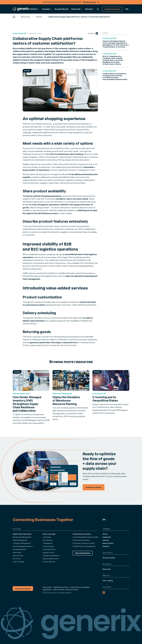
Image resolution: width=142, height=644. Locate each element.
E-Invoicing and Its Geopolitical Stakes (105, 399)
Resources (25, 17)
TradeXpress (48, 543)
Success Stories (61, 9)
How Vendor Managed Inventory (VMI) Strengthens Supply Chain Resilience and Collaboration (27, 404)
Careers (106, 540)
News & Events (108, 543)
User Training (108, 581)
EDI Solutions (48, 540)
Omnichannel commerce (82, 534)
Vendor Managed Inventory (23, 546)
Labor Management (20, 540)
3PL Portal (17, 559)
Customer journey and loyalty (84, 543)
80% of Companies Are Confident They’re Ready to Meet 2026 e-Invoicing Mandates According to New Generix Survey (113, 60)
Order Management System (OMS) (86, 537)
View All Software (83, 553)
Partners (106, 546)
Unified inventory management (84, 546)
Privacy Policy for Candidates (80, 587)
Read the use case (89, 2)
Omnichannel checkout (81, 540)
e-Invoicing (47, 537)
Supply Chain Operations (22, 534)
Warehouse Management (22, 537)
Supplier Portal (48, 553)
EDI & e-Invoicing (49, 534)
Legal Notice (47, 590)
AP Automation (48, 546)
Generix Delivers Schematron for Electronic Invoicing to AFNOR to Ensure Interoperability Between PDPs (115, 77)
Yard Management (19, 549)
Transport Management (22, 543)
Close (98, 2)
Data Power (17, 553)
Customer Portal (49, 549)
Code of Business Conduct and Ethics (65, 590)
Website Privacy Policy (61, 587)
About (105, 534)
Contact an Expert (112, 9)
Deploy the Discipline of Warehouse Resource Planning (66, 401)
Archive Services (49, 562)
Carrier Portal (18, 556)
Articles (39, 17)
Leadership (107, 537)
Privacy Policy (47, 587)
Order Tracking (18, 562)
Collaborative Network (51, 556)
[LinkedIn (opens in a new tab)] (97, 33)
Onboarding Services (51, 559)
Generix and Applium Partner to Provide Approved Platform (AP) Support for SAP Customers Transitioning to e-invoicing (116, 44)
